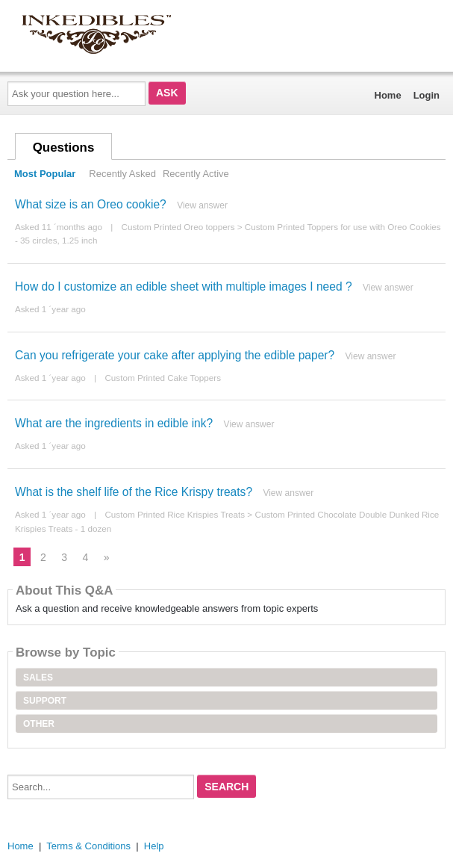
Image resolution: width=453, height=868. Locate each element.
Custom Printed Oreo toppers (178, 227)
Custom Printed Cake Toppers (163, 378)
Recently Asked (122, 174)
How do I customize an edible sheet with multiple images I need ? (184, 286)
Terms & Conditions (88, 846)
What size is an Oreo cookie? (91, 204)
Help (154, 846)
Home (388, 95)
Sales (38, 678)
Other (39, 724)
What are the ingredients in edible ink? (114, 423)
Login (427, 95)
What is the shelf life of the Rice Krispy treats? (134, 492)
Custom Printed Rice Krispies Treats (175, 514)
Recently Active (196, 174)
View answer (202, 205)
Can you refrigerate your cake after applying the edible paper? (175, 355)
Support (45, 701)
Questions (64, 148)
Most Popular (45, 174)
